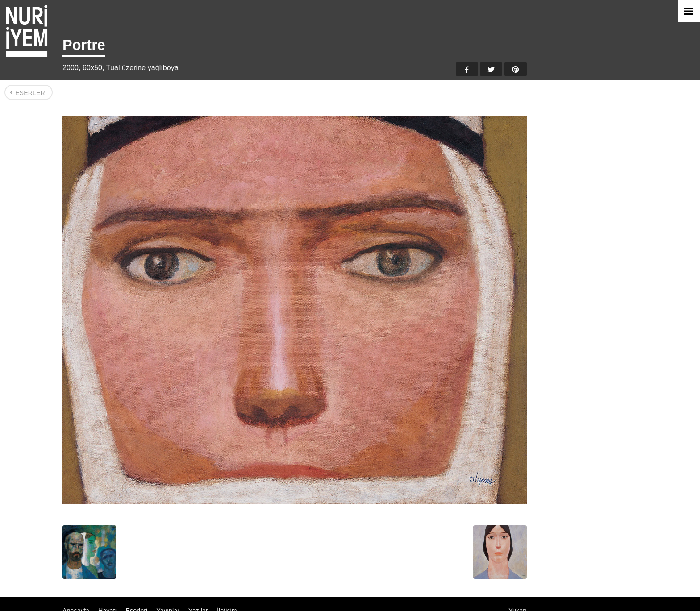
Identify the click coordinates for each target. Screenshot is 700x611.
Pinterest (516, 69)
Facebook (467, 69)
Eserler (30, 93)
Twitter (491, 69)
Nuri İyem (27, 31)
